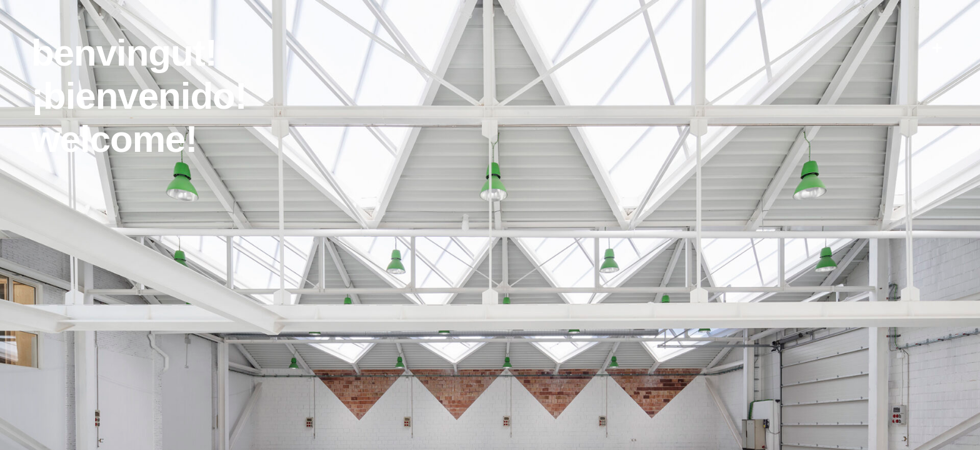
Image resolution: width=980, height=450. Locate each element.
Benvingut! (124, 53)
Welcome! (114, 139)
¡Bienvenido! (139, 96)
